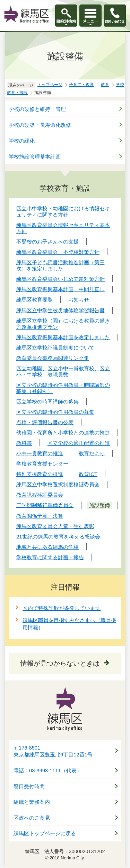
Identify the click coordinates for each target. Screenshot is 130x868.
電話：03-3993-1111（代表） (48, 771)
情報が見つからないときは (60, 663)
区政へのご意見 (32, 818)
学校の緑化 (22, 141)
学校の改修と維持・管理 (37, 109)
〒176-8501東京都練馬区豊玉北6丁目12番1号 (53, 751)
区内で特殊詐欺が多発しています (62, 608)
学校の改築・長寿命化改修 (40, 125)
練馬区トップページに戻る (45, 833)
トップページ (50, 85)
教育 (105, 85)
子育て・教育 (81, 85)
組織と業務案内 (32, 802)
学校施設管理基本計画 (35, 157)
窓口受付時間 (29, 786)
